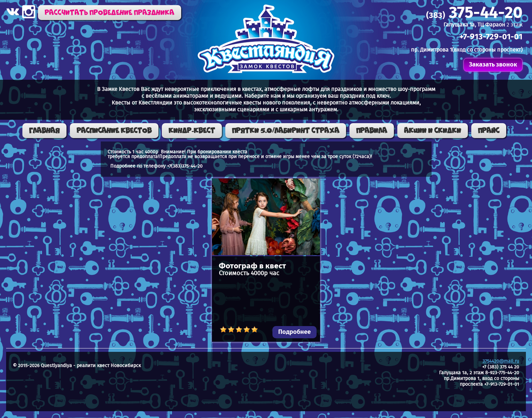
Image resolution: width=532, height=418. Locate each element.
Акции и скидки (433, 131)
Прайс (489, 131)
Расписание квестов (114, 131)
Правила (372, 131)
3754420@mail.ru (501, 361)
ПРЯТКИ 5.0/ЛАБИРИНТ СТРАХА (286, 131)
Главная (44, 131)
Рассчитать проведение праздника (110, 13)
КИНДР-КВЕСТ (192, 131)
